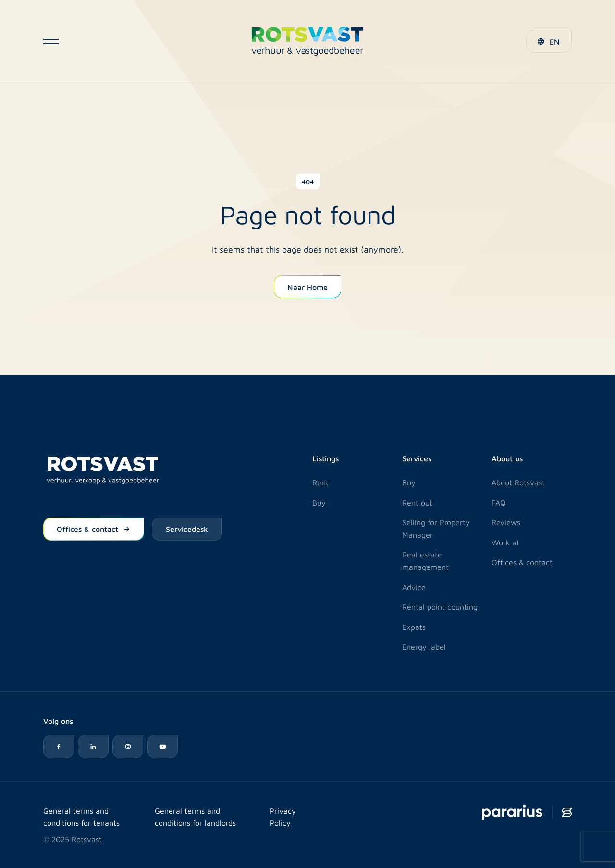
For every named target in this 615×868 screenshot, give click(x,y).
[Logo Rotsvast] (307, 41)
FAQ (499, 502)
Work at (505, 542)
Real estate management (425, 561)
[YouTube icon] (162, 747)
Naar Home (307, 287)
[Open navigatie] (51, 41)
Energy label (424, 646)
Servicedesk (187, 529)
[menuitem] (549, 41)
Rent (320, 482)
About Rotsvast (518, 482)
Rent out (417, 502)
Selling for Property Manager (436, 528)
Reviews (506, 522)
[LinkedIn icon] (93, 747)
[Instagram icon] (128, 747)
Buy (319, 502)
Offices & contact (94, 529)
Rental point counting (440, 607)
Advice (414, 587)
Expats (414, 627)
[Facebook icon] (59, 747)
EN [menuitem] (555, 41)
